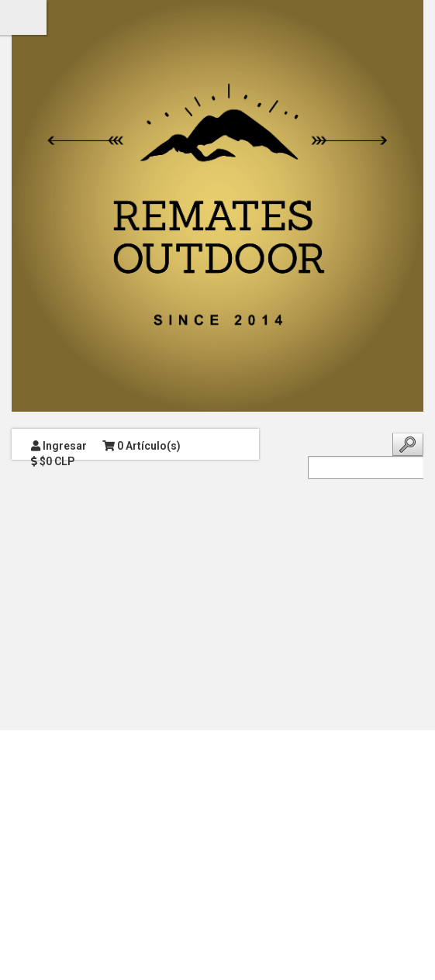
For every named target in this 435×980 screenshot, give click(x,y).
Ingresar (59, 446)
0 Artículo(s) (142, 446)
